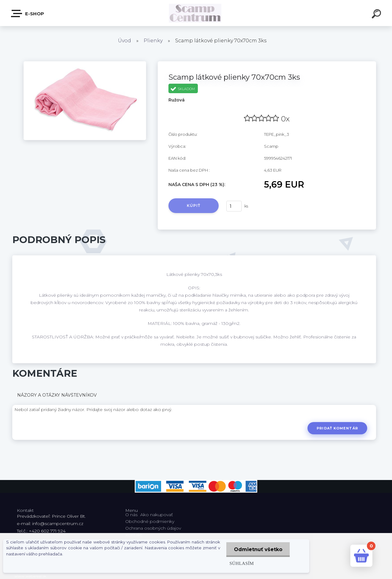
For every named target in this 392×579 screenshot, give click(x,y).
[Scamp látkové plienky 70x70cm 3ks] (85, 63)
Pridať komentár (337, 428)
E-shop (28, 13)
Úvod (124, 41)
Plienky (153, 41)
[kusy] (234, 206)
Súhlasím (241, 563)
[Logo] (196, 13)
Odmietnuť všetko (258, 549)
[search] (377, 15)
